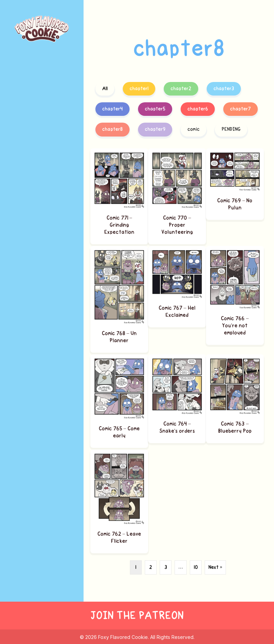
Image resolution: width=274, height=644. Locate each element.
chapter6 (198, 109)
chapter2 (181, 89)
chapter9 (155, 129)
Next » (215, 567)
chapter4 (112, 109)
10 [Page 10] (196, 567)
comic (193, 129)
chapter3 (224, 89)
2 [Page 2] (151, 567)
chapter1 (139, 89)
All (105, 89)
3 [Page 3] (166, 567)
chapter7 (241, 109)
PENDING (231, 129)
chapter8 (112, 129)
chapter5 (155, 109)
